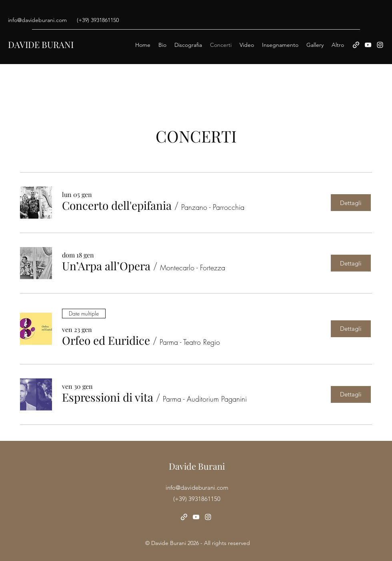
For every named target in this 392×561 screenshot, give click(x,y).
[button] (117, 206)
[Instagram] (380, 45)
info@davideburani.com (37, 20)
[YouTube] (368, 45)
